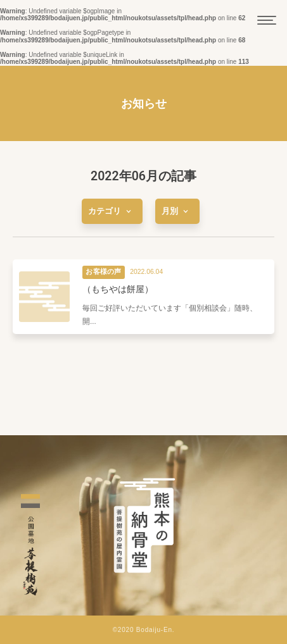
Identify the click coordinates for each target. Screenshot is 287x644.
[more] (112, 211)
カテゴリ (112, 211)
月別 (177, 211)
